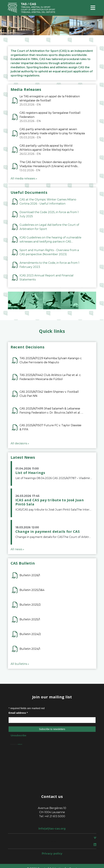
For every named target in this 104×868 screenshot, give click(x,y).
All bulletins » (20, 664)
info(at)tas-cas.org (52, 829)
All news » (17, 549)
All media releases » (24, 178)
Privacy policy (52, 854)
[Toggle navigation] (93, 8)
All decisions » (20, 443)
